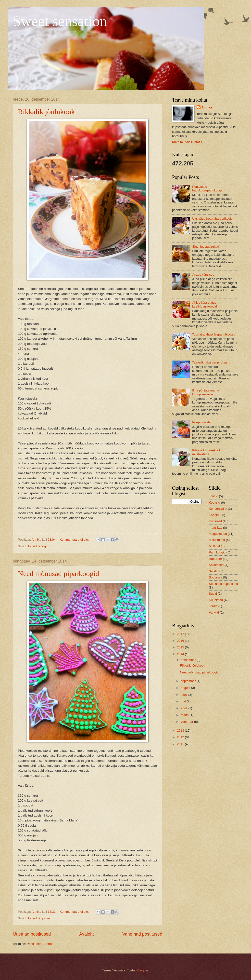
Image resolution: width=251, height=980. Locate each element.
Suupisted (216, 600)
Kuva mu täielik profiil (187, 142)
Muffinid (214, 546)
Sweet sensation (60, 21)
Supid (213, 594)
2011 (181, 744)
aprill (184, 708)
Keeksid (214, 503)
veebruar (187, 722)
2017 (181, 634)
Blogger (143, 970)
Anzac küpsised (203, 275)
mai (184, 701)
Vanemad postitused (142, 934)
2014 (181, 654)
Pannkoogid (217, 552)
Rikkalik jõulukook (46, 112)
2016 (181, 641)
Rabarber (215, 559)
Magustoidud (218, 534)
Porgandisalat (202, 422)
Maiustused (217, 540)
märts (185, 715)
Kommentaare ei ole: (75, 540)
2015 (181, 647)
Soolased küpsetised (223, 584)
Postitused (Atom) (39, 944)
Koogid (43, 546)
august (186, 688)
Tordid (213, 606)
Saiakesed (216, 565)
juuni (184, 695)
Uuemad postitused (32, 934)
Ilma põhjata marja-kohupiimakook (206, 392)
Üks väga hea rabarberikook (212, 219)
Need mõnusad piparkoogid (59, 573)
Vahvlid (214, 612)
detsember (188, 660)
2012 (181, 737)
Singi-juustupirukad (206, 247)
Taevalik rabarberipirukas (210, 362)
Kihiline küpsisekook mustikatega (206, 452)
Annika (207, 107)
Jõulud (32, 546)
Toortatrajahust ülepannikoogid (214, 334)
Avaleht (87, 934)
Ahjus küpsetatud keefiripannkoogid (205, 304)
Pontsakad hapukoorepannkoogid (208, 188)
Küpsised (45, 918)
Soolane (215, 577)
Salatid (214, 571)
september (188, 681)
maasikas (215, 528)
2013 (181, 731)
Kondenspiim (218, 509)
